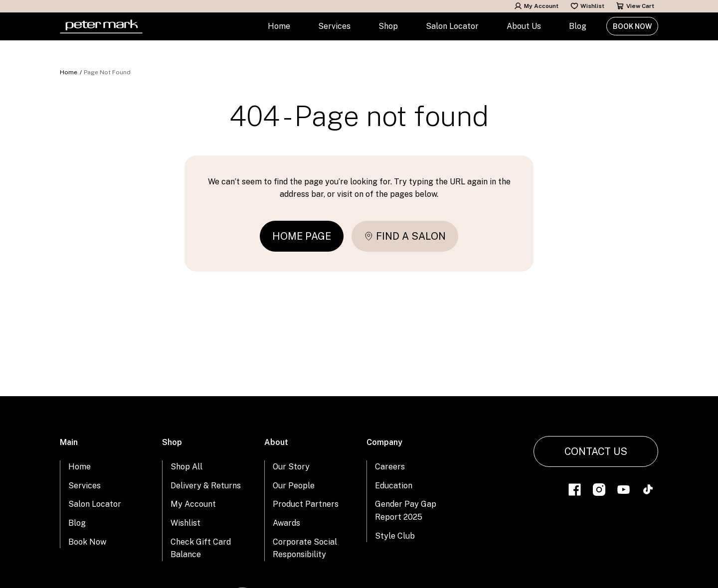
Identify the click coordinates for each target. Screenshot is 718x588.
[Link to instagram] (599, 491)
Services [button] (334, 26)
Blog (578, 26)
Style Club (395, 536)
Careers (390, 467)
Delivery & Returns (206, 486)
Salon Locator (452, 26)
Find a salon (405, 236)
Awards (286, 523)
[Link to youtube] (624, 491)
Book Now (632, 26)
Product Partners (306, 504)
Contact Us (596, 451)
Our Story (291, 467)
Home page (302, 236)
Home (279, 26)
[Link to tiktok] (648, 491)
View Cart (635, 6)
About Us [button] (524, 26)
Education (394, 486)
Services (85, 486)
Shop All (186, 467)
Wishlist (587, 6)
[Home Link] (101, 26)
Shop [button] (388, 26)
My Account (536, 6)
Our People (294, 486)
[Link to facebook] (575, 491)
